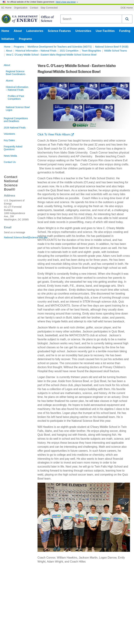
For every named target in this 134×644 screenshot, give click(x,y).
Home (5, 31)
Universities (83, 31)
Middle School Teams (116, 51)
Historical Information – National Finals (36, 51)
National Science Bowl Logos (18, 109)
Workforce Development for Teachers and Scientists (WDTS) (59, 47)
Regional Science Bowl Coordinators (16, 73)
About (18, 31)
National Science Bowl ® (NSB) (112, 47)
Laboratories (35, 31)
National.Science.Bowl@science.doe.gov (17, 237)
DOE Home (127, 8)
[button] (127, 19)
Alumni (9, 81)
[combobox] (91, 19)
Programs (25, 39)
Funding (125, 31)
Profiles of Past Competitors (16, 98)
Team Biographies (91, 51)
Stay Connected (49, 8)
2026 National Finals (15, 128)
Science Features (59, 31)
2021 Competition (69, 51)
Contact (34, 8)
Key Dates (9, 140)
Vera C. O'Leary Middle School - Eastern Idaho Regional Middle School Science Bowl (51, 55)
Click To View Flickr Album (54, 134)
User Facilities (105, 31)
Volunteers (10, 134)
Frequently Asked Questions (13, 148)
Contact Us (10, 162)
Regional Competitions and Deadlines (16, 120)
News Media (10, 156)
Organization (21, 8)
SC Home (6, 8)
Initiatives (8, 39)
